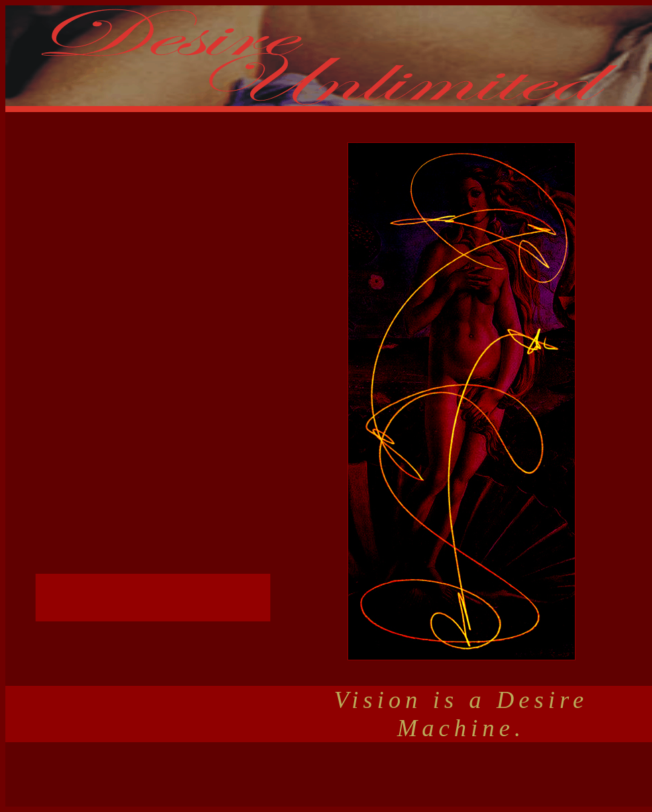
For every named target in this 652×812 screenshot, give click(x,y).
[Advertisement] (329, 774)
